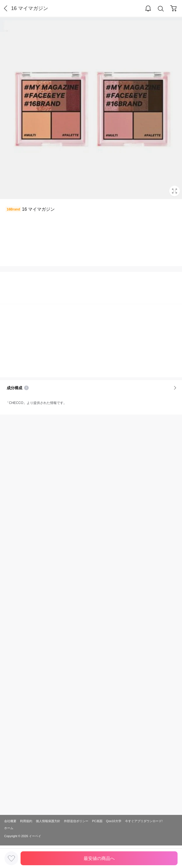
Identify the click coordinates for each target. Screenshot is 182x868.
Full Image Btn (174, 191)
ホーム (9, 828)
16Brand (13, 209)
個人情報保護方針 (48, 821)
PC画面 (97, 821)
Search (161, 9)
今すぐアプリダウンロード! (144, 821)
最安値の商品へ (99, 858)
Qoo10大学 (114, 821)
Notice (26, 388)
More (175, 388)
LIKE (11, 858)
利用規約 (26, 821)
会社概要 (10, 821)
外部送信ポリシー (76, 821)
